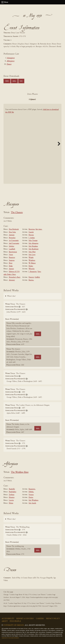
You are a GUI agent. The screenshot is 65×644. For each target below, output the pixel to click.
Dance (9, 64)
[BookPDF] (32, 146)
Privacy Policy (53, 619)
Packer (31, 266)
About (5, 621)
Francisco (12, 258)
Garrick (31, 232)
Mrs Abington (33, 243)
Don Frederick (14, 229)
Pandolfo (12, 489)
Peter (11, 263)
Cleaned (38, 99)
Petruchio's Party (15, 277)
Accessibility (8, 619)
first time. (39, 229)
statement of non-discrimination (10, 638)
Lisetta (11, 500)
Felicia (11, 503)
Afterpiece (11, 61)
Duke (11, 266)
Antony (11, 269)
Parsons (31, 235)
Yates (39, 272)
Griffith (37, 277)
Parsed (50, 99)
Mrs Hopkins (33, 246)
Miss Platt (32, 252)
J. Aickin (32, 238)
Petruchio (12, 238)
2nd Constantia (14, 243)
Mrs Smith (32, 503)
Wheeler (32, 269)
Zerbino (12, 495)
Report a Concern (25, 619)
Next (58, 144)
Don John (12, 232)
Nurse (11, 255)
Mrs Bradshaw (33, 249)
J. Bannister (33, 272)
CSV (21, 81)
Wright (31, 258)
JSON (7, 81)
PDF (14, 99)
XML (14, 81)
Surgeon (12, 260)
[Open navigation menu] (2, 2)
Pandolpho (13, 492)
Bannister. (32, 489)
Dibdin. (31, 492)
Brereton (32, 229)
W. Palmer (32, 263)
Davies (31, 497)
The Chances (17, 212)
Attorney (12, 280)
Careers (40, 619)
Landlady (12, 249)
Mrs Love (32, 255)
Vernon (31, 495)
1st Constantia (14, 241)
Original (26, 99)
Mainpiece (11, 58)
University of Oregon (14, 625)
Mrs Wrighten (33, 500)
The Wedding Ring (20, 472)
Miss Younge (33, 241)
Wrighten (32, 260)
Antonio (12, 235)
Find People (15, 621)
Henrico (12, 497)
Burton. (31, 280)
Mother (11, 246)
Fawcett (31, 277)
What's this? (11, 296)
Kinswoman (13, 252)
